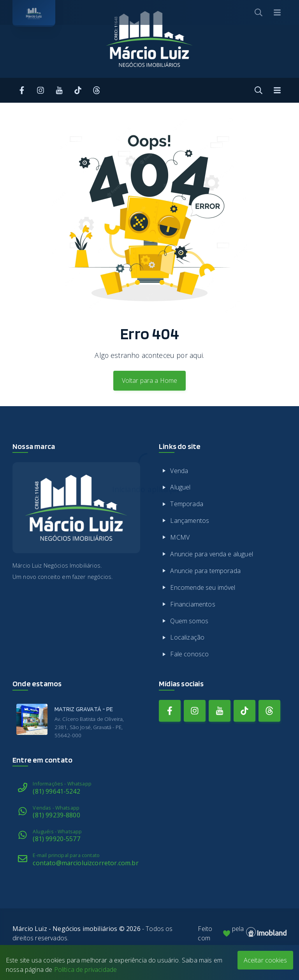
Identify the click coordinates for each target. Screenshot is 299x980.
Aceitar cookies (265, 960)
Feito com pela (242, 933)
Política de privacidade (86, 969)
